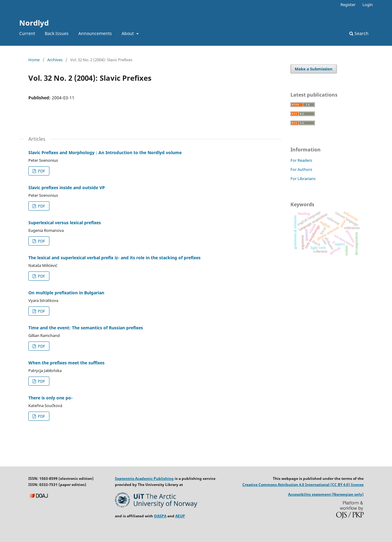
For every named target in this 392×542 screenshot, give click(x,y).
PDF (41, 171)
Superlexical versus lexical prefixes (65, 223)
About (128, 33)
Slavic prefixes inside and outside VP (67, 188)
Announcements (95, 33)
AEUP (180, 516)
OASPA (160, 516)
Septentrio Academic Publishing (144, 478)
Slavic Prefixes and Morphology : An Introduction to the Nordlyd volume (105, 152)
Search (359, 33)
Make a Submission (314, 69)
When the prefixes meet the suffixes (66, 363)
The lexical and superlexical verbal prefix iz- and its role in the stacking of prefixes (114, 258)
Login (368, 5)
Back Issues (57, 33)
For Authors (301, 169)
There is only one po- (50, 398)
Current (27, 33)
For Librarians (303, 179)
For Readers (301, 160)
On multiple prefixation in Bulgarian (66, 293)
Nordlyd (34, 23)
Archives (55, 60)
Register (348, 5)
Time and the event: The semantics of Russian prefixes (86, 328)
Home (34, 60)
